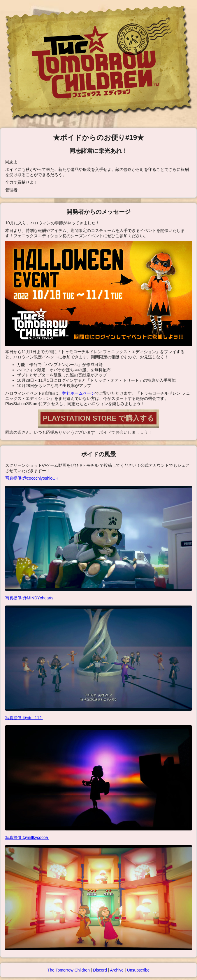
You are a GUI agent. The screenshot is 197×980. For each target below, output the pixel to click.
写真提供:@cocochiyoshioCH (98, 533)
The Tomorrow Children (69, 970)
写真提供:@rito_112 (98, 773)
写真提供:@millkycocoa (98, 893)
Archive (117, 970)
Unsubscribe (138, 970)
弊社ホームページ (79, 393)
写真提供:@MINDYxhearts (98, 653)
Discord (100, 970)
